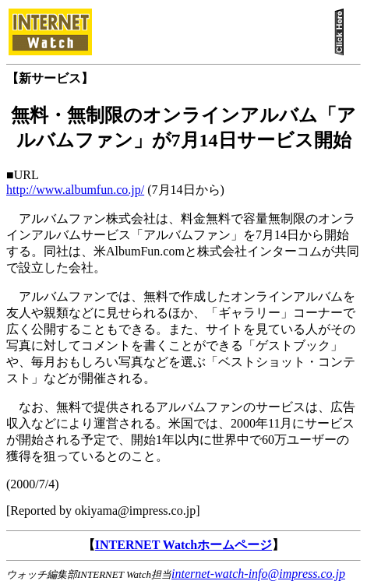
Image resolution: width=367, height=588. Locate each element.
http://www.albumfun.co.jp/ (75, 190)
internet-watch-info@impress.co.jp (258, 574)
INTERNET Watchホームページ (183, 545)
